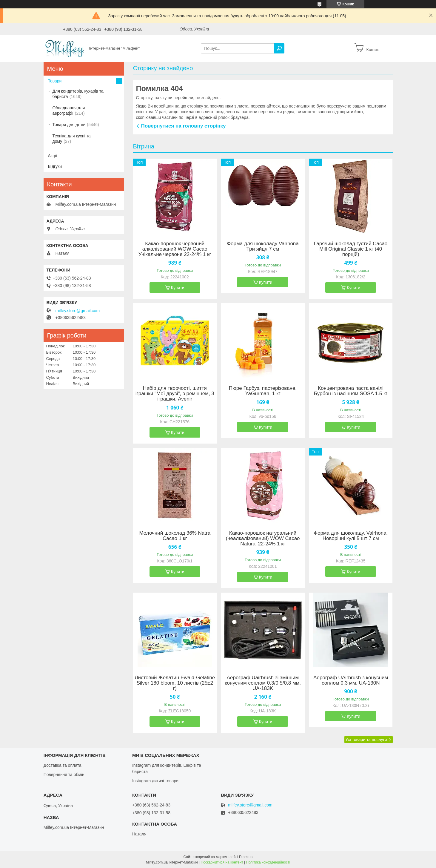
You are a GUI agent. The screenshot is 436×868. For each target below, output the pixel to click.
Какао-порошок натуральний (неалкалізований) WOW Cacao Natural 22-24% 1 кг (263, 539)
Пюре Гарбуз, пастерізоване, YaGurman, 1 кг (263, 391)
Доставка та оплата (63, 765)
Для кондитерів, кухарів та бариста (78, 94)
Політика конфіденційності (268, 862)
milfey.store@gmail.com (78, 311)
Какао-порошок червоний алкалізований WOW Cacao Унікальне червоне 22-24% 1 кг (175, 249)
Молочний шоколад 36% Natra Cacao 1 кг (175, 536)
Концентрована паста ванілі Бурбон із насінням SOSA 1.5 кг (351, 391)
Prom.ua (246, 857)
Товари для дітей (69, 125)
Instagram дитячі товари (155, 781)
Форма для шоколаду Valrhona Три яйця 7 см (263, 246)
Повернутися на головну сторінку (184, 126)
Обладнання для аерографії (69, 111)
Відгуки (55, 166)
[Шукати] (279, 48)
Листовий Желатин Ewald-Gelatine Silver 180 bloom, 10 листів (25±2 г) (175, 683)
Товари (55, 81)
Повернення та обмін (64, 775)
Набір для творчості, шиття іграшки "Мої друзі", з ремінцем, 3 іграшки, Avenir (175, 394)
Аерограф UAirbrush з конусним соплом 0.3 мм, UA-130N (351, 680)
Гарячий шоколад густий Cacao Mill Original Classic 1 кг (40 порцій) (351, 249)
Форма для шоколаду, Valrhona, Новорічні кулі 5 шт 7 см (351, 536)
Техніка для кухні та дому (72, 139)
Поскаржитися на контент (222, 862)
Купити (178, 288)
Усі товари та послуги (366, 740)
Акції (53, 156)
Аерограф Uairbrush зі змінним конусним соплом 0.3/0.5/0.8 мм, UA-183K (263, 683)
